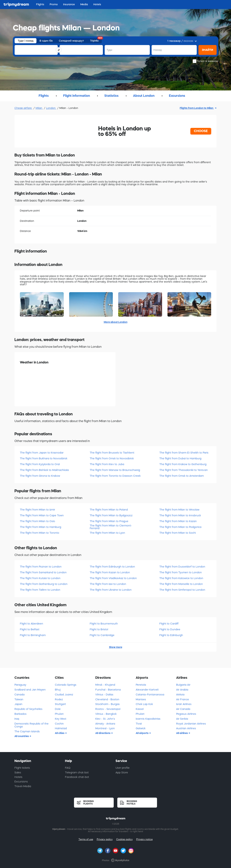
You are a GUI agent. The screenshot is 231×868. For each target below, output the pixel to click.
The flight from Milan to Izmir (37, 510)
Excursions (21, 782)
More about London (116, 322)
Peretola (141, 685)
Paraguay (20, 685)
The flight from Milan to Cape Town (42, 515)
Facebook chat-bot (77, 777)
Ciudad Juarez (64, 695)
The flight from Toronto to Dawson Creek (115, 476)
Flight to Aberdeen (31, 624)
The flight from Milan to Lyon (107, 533)
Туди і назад (26, 41)
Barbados (20, 714)
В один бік (46, 41)
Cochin (59, 724)
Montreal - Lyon (105, 728)
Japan (18, 704)
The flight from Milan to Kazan (178, 521)
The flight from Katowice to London (181, 578)
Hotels (18, 777)
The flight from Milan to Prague (109, 521)
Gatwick (141, 728)
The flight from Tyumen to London (181, 572)
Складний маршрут (71, 41)
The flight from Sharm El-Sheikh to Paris (184, 453)
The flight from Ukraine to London (111, 590)
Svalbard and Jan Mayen (30, 690)
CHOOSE (201, 131)
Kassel (140, 709)
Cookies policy (124, 839)
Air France (183, 699)
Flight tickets (22, 768)
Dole (58, 709)
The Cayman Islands (27, 731)
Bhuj (58, 690)
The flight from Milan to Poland (109, 510)
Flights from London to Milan (197, 108)
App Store (122, 772)
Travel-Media (23, 786)
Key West (61, 719)
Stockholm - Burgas (107, 704)
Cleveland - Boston (107, 699)
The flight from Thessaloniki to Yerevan (184, 470)
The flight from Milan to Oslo (37, 521)
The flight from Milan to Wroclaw (179, 510)
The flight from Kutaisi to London (40, 578)
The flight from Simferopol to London (182, 590)
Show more (116, 647)
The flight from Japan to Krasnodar (42, 453)
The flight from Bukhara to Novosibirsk (44, 458)
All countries (22, 736)
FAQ (68, 768)
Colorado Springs (66, 685)
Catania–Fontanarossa (150, 695)
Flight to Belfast (30, 629)
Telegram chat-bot (77, 772)
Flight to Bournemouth (104, 624)
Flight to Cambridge (102, 635)
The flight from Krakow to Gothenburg (183, 464)
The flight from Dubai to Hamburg (180, 458)
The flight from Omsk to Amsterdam (182, 476)
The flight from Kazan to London (110, 572)
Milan (39, 108)
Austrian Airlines (186, 728)
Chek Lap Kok (144, 704)
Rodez (59, 699)
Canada (19, 695)
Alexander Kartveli (147, 690)
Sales (18, 772)
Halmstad (61, 728)
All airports (142, 733)
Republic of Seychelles (28, 709)
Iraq (17, 719)
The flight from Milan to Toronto (40, 533)
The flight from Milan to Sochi (178, 533)
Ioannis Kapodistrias (148, 719)
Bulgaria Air (183, 685)
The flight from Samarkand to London (43, 572)
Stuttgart (60, 704)
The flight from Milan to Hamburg (41, 527)
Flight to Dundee (170, 629)
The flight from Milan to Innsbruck (180, 515)
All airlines (182, 733)
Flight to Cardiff (169, 624)
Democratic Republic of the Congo (31, 725)
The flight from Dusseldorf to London (182, 567)
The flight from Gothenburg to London (44, 584)
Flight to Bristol (99, 629)
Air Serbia (182, 719)
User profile (123, 768)
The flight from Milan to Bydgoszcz (111, 515)
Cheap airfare (23, 108)
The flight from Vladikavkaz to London (113, 578)
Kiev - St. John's (105, 719)
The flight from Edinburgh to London (112, 567)
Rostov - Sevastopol (108, 709)
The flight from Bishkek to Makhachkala (44, 470)
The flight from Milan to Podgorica (180, 527)
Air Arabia (182, 690)
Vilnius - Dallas (104, 695)
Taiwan (19, 699)
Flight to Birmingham (33, 635)
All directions (103, 733)
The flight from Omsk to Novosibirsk (112, 458)
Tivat (139, 724)
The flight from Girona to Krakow (40, 476)
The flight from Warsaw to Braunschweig (115, 470)
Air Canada (183, 709)
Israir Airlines (184, 704)
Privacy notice (144, 839)
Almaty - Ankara (105, 724)
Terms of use (86, 839)
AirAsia (180, 695)
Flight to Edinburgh (171, 635)
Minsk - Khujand (105, 685)
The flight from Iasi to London (108, 584)
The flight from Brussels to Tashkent (112, 453)
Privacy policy (105, 839)
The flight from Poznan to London (41, 567)
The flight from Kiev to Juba (107, 464)
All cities (60, 733)
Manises (141, 699)
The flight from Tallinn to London (40, 590)
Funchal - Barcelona (108, 690)
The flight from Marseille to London (181, 584)
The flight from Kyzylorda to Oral (40, 464)
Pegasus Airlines (186, 714)
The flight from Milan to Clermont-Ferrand (111, 527)
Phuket (59, 714)
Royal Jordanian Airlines (191, 724)
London (51, 108)
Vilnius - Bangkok (106, 714)
